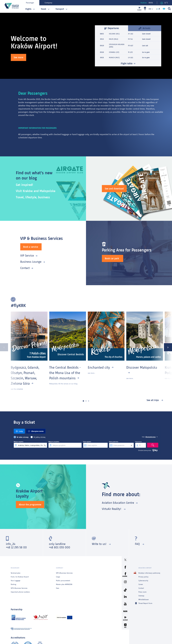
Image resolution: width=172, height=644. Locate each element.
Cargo (58, 577)
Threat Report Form (145, 603)
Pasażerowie (138, 442)
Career (141, 584)
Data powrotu (114, 442)
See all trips (153, 400)
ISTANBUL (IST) (114, 52)
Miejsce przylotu (54, 442)
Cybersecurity (143, 581)
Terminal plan (16, 573)
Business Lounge (31, 262)
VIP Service (27, 256)
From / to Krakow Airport (20, 577)
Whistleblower (144, 600)
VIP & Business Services (19, 588)
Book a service (31, 247)
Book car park (112, 258)
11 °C (164, 3)
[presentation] (4, 347)
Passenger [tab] (30, 3)
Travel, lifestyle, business (33, 197)
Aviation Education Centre (118, 503)
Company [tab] (48, 3)
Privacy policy (143, 577)
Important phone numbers (20, 592)
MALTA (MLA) (114, 39)
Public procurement (63, 581)
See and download (114, 189)
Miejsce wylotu (19, 442)
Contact (25, 268)
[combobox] (150, 9)
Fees (58, 588)
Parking (13, 584)
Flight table (127, 63)
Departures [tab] (112, 28)
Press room (142, 592)
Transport (60, 9)
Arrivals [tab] (144, 28)
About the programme (30, 505)
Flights (28, 9)
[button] (83, 401)
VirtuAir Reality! (112, 509)
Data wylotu (87, 442)
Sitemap (141, 596)
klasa (143, 437)
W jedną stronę (39, 437)
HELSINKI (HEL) (114, 34)
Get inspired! (24, 185)
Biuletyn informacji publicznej (149, 573)
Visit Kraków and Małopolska (36, 191)
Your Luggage (16, 581)
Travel (43, 9)
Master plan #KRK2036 (64, 584)
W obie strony (23, 437)
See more (18, 57)
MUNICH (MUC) (114, 58)
